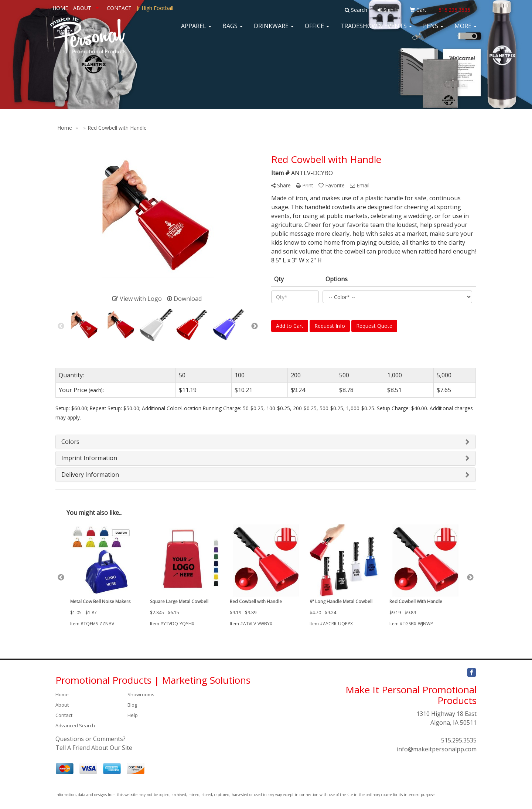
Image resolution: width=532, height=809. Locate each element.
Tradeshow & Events (376, 30)
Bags (233, 30)
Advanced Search (75, 725)
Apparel (196, 30)
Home (62, 694)
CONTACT (119, 8)
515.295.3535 (459, 740)
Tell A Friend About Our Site (94, 748)
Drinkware (274, 30)
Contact (64, 715)
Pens (433, 30)
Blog (132, 705)
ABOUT (82, 8)
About (62, 705)
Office (317, 30)
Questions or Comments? (91, 739)
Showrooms (141, 694)
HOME (60, 8)
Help (133, 715)
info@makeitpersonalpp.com (437, 749)
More (465, 30)
